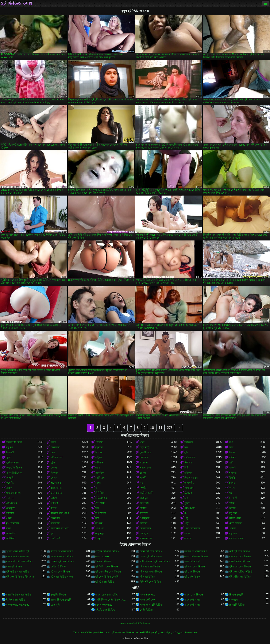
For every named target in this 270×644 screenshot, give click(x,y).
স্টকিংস (188, 463)
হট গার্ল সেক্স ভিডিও (195, 567)
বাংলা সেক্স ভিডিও (194, 595)
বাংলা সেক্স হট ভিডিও (62, 556)
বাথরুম (99, 523)
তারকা (9, 488)
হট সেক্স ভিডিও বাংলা (62, 577)
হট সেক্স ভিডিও (192, 572)
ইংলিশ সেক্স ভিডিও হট (18, 551)
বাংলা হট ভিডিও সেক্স (151, 556)
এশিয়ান (99, 463)
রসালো (144, 523)
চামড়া (143, 473)
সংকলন (144, 463)
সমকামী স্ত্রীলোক (14, 473)
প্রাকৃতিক (100, 473)
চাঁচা (186, 447)
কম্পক (232, 508)
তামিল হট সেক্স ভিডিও (196, 551)
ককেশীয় (10, 483)
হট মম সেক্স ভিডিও (60, 572)
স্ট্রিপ (53, 463)
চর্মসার (232, 483)
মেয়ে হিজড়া (235, 523)
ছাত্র (97, 508)
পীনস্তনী (99, 442)
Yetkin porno (80, 632)
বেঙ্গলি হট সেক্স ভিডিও (62, 562)
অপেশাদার (56, 483)
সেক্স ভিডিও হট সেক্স (240, 562)
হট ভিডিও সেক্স (16, 3)
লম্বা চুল (144, 498)
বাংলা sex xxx (147, 595)
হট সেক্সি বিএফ (192, 577)
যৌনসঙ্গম (145, 503)
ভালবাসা (55, 523)
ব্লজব (53, 442)
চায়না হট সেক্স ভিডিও (151, 551)
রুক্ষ (97, 518)
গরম (98, 468)
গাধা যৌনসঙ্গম (13, 493)
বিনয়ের (54, 473)
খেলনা (54, 468)
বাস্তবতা (10, 498)
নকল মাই (55, 518)
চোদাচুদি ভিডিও (237, 605)
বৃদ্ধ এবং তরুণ (236, 539)
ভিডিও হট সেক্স (103, 562)
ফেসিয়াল (100, 478)
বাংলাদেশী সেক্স (148, 600)
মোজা (187, 533)
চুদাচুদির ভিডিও (58, 595)
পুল (52, 533)
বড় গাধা (233, 533)
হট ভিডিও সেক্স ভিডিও (18, 572)
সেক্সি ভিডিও (146, 610)
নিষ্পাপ (99, 452)
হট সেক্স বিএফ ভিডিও (151, 572)
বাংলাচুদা (234, 600)
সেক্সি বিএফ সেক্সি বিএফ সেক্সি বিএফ (111, 600)
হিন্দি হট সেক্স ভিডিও (150, 582)
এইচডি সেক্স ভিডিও (105, 610)
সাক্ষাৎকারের (146, 539)
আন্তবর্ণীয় (189, 483)
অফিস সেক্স (235, 518)
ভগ (231, 442)
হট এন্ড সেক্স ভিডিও (150, 567)
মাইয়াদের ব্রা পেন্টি (60, 528)
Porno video (191, 632)
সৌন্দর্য (233, 458)
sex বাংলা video (104, 605)
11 (161, 428)
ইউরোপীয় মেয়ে (14, 442)
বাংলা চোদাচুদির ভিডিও (107, 595)
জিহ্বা (98, 539)
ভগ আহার (101, 513)
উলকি (232, 478)
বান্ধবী (143, 478)
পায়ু (186, 518)
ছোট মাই (144, 447)
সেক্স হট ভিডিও (14, 567)
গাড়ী (187, 523)
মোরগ (54, 498)
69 (186, 513)
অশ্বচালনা (55, 447)
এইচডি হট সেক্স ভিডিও (107, 551)
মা (96, 488)
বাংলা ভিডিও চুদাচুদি (61, 600)
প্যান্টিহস (10, 539)
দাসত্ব (232, 503)
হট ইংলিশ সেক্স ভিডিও (107, 567)
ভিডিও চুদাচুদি (236, 595)
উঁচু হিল (233, 513)
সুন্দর (9, 458)
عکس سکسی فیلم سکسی (171, 632)
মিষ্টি (186, 468)
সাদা (231, 447)
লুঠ (186, 452)
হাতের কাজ (56, 493)
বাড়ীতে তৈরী (146, 493)
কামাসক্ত (144, 458)
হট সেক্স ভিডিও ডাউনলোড (20, 577)
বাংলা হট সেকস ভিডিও (196, 556)
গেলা (9, 518)
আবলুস (144, 533)
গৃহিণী (187, 503)
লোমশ (54, 478)
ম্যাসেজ (144, 513)
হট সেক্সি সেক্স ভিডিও (240, 577)
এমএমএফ (190, 508)
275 (170, 428)
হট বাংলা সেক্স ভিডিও (240, 567)
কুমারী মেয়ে (146, 452)
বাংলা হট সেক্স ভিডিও (240, 556)
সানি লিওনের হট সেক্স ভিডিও (155, 562)
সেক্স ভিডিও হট (192, 562)
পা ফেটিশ (11, 533)
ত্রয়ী (231, 463)
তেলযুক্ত (11, 508)
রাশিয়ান (10, 513)
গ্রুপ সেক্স (100, 503)
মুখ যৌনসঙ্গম (13, 523)
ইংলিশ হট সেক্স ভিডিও (62, 551)
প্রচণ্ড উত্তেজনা (192, 528)
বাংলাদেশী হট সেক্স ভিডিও (19, 562)
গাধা (142, 442)
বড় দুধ (9, 447)
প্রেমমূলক (145, 518)
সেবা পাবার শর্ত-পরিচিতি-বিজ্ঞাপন (135, 624)
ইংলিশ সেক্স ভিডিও (16, 600)
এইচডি (99, 458)
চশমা (187, 498)
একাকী (232, 468)
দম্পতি (143, 488)
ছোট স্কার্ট (55, 539)
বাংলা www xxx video (18, 605)
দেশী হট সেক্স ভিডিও (240, 551)
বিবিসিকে (100, 493)
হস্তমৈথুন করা (13, 463)
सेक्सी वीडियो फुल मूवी (149, 632)
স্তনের (54, 508)
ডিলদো (188, 493)
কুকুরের (99, 447)
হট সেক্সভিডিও (147, 577)
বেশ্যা (98, 483)
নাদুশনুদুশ (100, 533)
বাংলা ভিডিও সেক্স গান (18, 556)
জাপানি (10, 478)
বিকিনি (143, 508)
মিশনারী (10, 452)
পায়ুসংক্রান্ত (145, 468)
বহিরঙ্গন (188, 473)
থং (230, 493)
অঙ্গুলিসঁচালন (14, 468)
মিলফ (232, 452)
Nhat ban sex (133, 632)
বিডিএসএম (101, 498)
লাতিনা (54, 503)
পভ (142, 483)
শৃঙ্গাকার (233, 473)
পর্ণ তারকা (189, 458)
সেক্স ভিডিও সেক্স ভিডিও (19, 595)
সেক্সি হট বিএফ (58, 567)
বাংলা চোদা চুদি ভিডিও (151, 605)
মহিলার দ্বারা (57, 458)
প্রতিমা (232, 528)
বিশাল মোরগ (191, 478)
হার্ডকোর (189, 442)
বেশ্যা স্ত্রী (233, 498)
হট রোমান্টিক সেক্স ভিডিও (108, 572)
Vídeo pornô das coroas (99, 632)
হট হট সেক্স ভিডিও (105, 582)
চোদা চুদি (55, 605)
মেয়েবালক (145, 528)
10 (152, 428)
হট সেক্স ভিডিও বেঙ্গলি (107, 577)
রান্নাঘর (188, 539)
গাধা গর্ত (100, 528)
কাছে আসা (56, 488)
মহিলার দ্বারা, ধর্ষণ (60, 513)
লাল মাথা (189, 488)
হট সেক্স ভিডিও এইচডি (241, 572)
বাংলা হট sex (102, 556)
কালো (232, 488)
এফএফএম (12, 503)
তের (53, 452)
